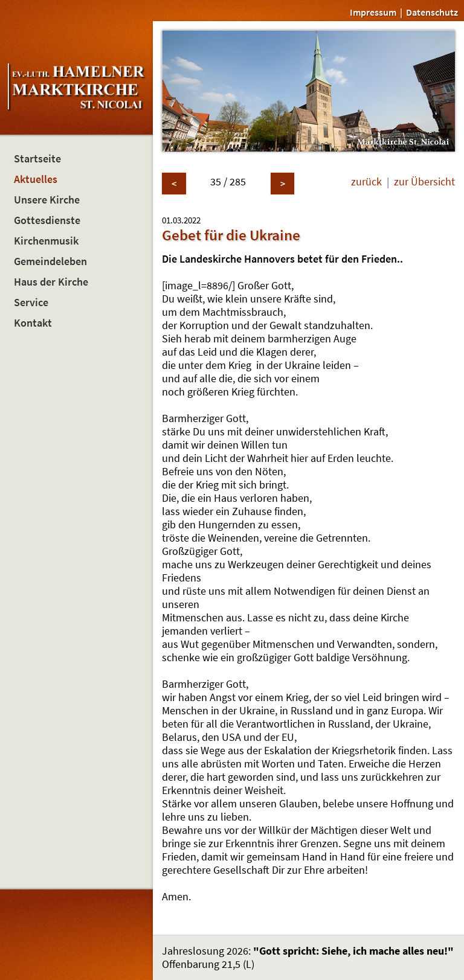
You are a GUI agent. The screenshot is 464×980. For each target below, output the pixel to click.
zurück (366, 182)
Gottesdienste (47, 220)
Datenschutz (432, 12)
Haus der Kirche (51, 282)
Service (31, 303)
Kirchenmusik (46, 241)
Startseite (37, 159)
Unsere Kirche (47, 200)
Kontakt (33, 323)
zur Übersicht (424, 182)
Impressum (373, 12)
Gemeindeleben (50, 261)
